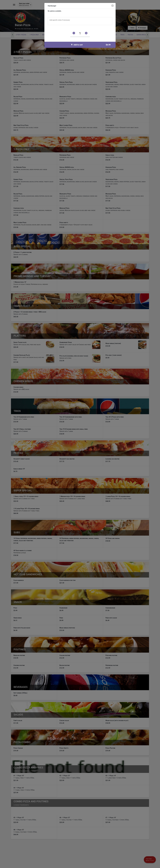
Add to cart (92, 45)
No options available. (55, 11)
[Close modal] (113, 6)
